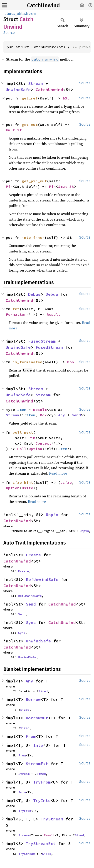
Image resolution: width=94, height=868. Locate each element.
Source (9, 33)
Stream (36, 83)
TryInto (42, 801)
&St (66, 98)
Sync (31, 622)
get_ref (30, 98)
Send (76, 415)
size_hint (23, 482)
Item (22, 410)
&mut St (14, 130)
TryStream (52, 819)
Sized (43, 691)
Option (35, 449)
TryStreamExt (41, 844)
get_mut (30, 125)
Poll (22, 449)
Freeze (33, 555)
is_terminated (27, 362)
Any (62, 415)
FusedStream (42, 341)
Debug (34, 294)
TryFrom (42, 782)
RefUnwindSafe (42, 579)
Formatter (16, 314)
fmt (16, 309)
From (31, 736)
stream (30, 14)
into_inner (33, 237)
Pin (9, 186)
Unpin (52, 515)
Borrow (33, 699)
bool (72, 362)
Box (43, 415)
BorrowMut (37, 718)
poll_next (23, 432)
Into (38, 745)
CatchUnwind (43, 5)
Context (43, 443)
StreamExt (37, 764)
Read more (58, 473)
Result (54, 314)
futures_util (13, 14)
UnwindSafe (18, 90)
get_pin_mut (34, 181)
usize (66, 482)
